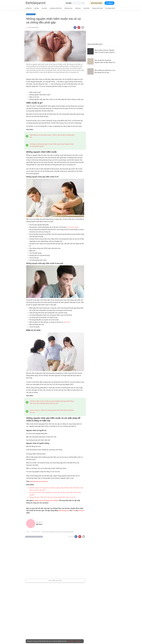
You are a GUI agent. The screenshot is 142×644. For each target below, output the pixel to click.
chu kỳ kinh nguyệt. (72, 226)
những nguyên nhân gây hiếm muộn (34, 536)
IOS (74, 510)
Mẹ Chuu (39, 523)
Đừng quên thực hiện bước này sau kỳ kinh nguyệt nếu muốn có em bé (52, 496)
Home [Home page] (28, 531)
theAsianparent (64, 510)
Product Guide (96, 3)
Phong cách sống (93, 8)
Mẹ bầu (36, 8)
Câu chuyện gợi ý (95, 43)
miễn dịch (67, 321)
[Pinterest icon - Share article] (79, 27)
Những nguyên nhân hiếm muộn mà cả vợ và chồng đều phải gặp (58, 531)
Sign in (109, 3)
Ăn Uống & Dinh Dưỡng (107, 8)
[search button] (83, 3)
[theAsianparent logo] (36, 3)
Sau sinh (43, 8)
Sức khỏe (83, 8)
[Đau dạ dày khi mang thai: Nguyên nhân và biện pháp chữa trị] (102, 60)
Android (81, 510)
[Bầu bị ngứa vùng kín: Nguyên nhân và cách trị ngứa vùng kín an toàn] (102, 50)
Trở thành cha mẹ (31, 13)
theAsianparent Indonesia (39, 481)
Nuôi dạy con (66, 8)
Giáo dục (75, 8)
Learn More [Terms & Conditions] (70, 641)
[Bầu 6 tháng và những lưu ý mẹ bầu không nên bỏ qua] (102, 71)
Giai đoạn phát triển (54, 8)
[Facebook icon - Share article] (75, 27)
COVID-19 (29, 8)
